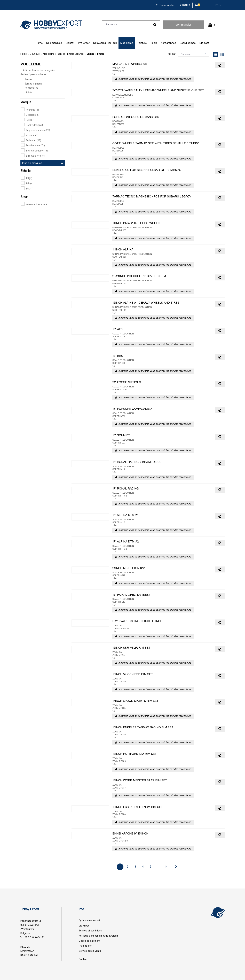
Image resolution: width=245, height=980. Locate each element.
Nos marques (54, 43)
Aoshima (30, 110)
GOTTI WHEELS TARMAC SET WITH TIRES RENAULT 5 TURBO (156, 144)
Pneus (28, 92)
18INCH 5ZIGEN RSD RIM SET (133, 675)
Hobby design (33, 125)
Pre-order (84, 43)
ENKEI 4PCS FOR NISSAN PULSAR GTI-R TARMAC (147, 170)
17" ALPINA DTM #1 (125, 515)
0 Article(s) (213, 27)
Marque (26, 102)
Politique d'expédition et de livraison (98, 936)
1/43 (27, 189)
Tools (154, 43)
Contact (83, 959)
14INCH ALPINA (123, 250)
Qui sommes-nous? (89, 921)
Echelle (25, 171)
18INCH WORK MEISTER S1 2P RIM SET (140, 781)
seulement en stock (34, 205)
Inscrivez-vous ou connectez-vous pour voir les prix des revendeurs (155, 79)
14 (166, 867)
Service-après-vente (90, 951)
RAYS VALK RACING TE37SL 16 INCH (137, 621)
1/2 (27, 179)
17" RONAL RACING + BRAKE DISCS (137, 462)
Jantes (28, 80)
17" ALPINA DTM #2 (125, 542)
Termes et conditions (90, 931)
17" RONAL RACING (125, 489)
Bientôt (70, 43)
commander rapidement (183, 26)
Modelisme (49, 54)
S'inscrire (185, 5)
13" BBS (118, 356)
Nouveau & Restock (105, 43)
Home (39, 43)
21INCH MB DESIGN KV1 (129, 568)
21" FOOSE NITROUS (127, 382)
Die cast (204, 43)
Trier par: (171, 54)
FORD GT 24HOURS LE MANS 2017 (136, 117)
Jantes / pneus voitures (71, 54)
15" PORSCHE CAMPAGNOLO (132, 409)
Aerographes (168, 43)
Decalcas (30, 115)
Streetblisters (33, 156)
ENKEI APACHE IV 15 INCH (130, 834)
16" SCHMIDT (121, 436)
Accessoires (31, 88)
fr (217, 5)
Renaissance (33, 146)
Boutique (35, 54)
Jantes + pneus (95, 54)
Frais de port (86, 946)
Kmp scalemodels (35, 130)
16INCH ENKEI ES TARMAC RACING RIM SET (143, 728)
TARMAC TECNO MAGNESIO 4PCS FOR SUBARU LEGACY (152, 197)
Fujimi (28, 120)
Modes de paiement (89, 941)
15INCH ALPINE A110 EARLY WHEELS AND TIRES (146, 303)
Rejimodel (31, 141)
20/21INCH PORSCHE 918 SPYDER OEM (139, 276)
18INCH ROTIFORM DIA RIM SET (135, 754)
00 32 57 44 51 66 (34, 937)
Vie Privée (84, 926)
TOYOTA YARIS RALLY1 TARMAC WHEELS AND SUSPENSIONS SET (158, 91)
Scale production (35, 151)
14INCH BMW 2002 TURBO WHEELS (137, 223)
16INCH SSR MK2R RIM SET (131, 648)
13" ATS (117, 330)
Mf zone (30, 136)
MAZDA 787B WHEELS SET (131, 64)
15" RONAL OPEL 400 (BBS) (131, 595)
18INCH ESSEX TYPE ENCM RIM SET (138, 807)
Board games (188, 43)
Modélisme (127, 43)
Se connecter (167, 5)
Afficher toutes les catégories (39, 70)
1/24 (28, 184)
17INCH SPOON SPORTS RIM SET (136, 701)
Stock (24, 197)
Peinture (142, 43)
